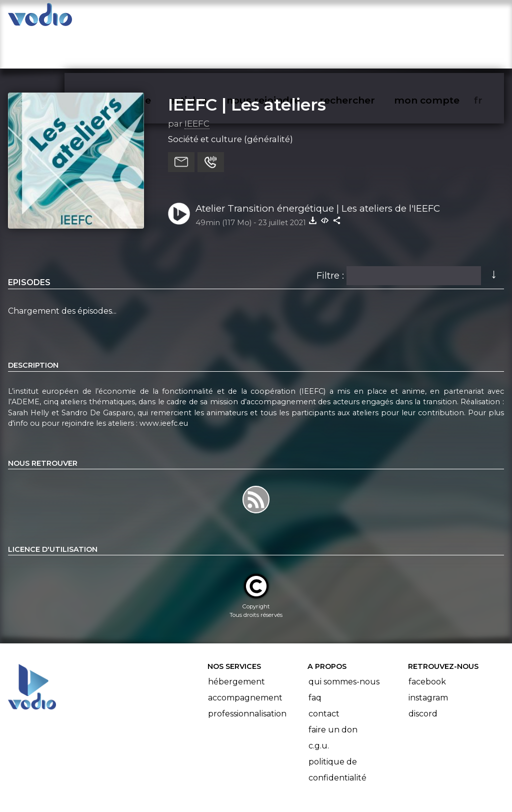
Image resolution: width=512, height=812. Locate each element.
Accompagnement (245, 659)
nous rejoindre (284, 18)
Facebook (427, 643)
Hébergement (236, 643)
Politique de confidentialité (337, 731)
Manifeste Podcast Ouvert (284, 776)
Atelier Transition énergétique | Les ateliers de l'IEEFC (318, 169)
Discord (423, 675)
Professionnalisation (247, 675)
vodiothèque (143, 18)
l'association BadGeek (170, 790)
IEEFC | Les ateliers (247, 66)
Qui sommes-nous (344, 643)
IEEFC (197, 85)
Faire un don (333, 691)
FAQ (315, 659)
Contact (324, 675)
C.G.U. (319, 707)
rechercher (365, 18)
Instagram (428, 659)
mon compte (443, 18)
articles (211, 18)
